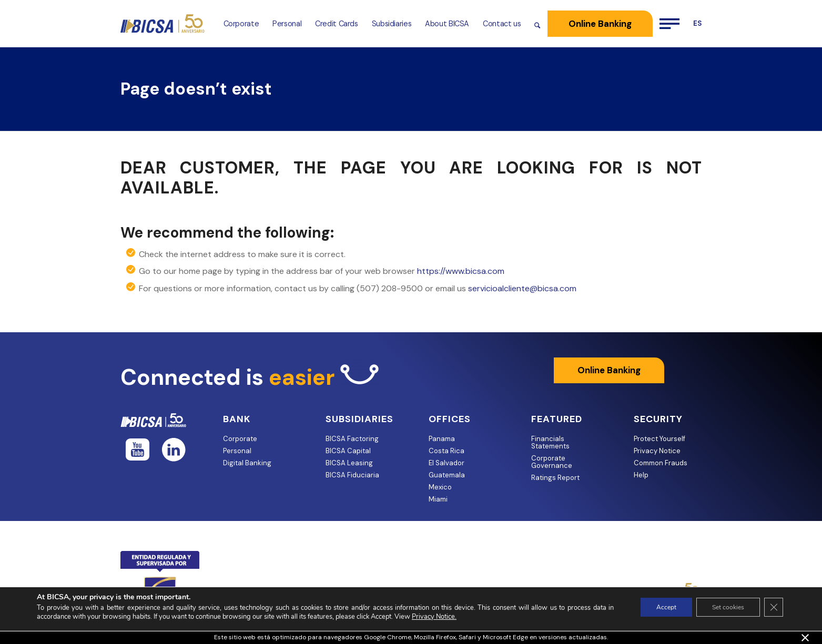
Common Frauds (661, 463)
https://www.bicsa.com (461, 271)
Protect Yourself (659, 439)
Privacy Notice (657, 451)
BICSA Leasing (349, 463)
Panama (442, 439)
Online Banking (609, 370)
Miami (438, 499)
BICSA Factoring (352, 439)
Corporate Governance (552, 462)
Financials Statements (550, 442)
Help (641, 475)
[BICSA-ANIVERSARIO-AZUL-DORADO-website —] (163, 24)
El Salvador (446, 463)
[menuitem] (241, 24)
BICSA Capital (348, 451)
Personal (237, 451)
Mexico (440, 487)
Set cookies (728, 607)
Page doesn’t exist (196, 89)
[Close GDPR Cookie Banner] (774, 607)
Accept (666, 607)
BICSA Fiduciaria (352, 475)
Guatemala (447, 475)
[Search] (537, 24)
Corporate (240, 439)
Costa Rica (446, 451)
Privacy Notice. (434, 617)
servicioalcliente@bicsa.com (522, 288)
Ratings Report (555, 478)
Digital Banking (247, 463)
